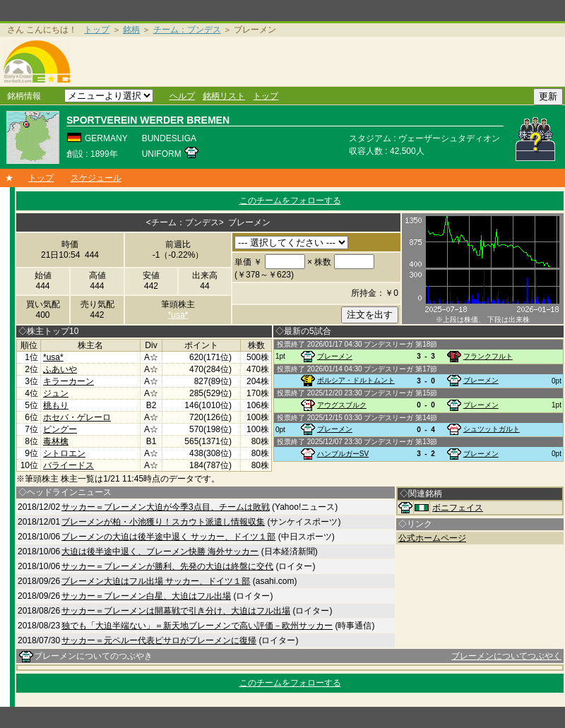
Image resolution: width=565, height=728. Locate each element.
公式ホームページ (432, 538)
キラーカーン (69, 381)
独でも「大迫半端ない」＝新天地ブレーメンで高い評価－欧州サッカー (197, 626)
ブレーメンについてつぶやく (506, 656)
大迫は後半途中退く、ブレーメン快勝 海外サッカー (160, 551)
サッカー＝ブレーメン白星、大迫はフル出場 (146, 596)
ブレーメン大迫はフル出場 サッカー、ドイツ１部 (156, 581)
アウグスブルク (342, 405)
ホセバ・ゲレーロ (77, 417)
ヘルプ (182, 96)
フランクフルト (488, 356)
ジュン (56, 393)
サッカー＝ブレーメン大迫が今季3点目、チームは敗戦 (166, 507)
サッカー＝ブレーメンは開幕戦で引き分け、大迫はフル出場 (176, 611)
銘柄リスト (224, 96)
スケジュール (96, 178)
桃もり (56, 405)
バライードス (69, 465)
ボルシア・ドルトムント (356, 380)
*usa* (178, 315)
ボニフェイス (458, 508)
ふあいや (60, 369)
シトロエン (64, 453)
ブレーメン (335, 356)
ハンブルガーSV (343, 454)
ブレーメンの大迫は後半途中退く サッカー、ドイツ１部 (168, 537)
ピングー (60, 429)
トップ (97, 30)
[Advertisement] (320, 61)
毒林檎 (56, 441)
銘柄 (131, 30)
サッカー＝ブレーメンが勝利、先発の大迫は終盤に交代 (167, 566)
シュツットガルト (492, 429)
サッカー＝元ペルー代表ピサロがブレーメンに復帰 (159, 640)
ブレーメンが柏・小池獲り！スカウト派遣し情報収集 (163, 522)
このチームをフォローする (290, 201)
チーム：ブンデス (187, 30)
